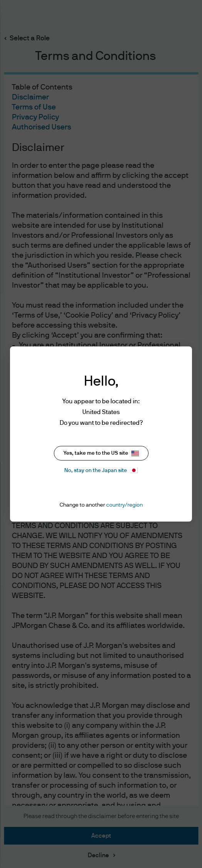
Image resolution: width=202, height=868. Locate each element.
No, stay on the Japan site (101, 470)
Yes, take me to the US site (101, 453)
